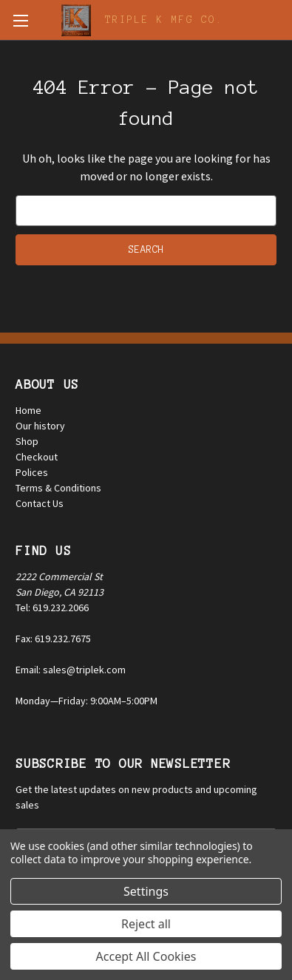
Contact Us (40, 503)
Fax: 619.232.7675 (53, 639)
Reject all (146, 924)
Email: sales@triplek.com (71, 670)
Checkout (37, 457)
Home (28, 410)
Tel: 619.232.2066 (52, 608)
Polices (32, 472)
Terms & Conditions (58, 488)
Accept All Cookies (146, 956)
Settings (146, 891)
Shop (27, 441)
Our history (40, 426)
